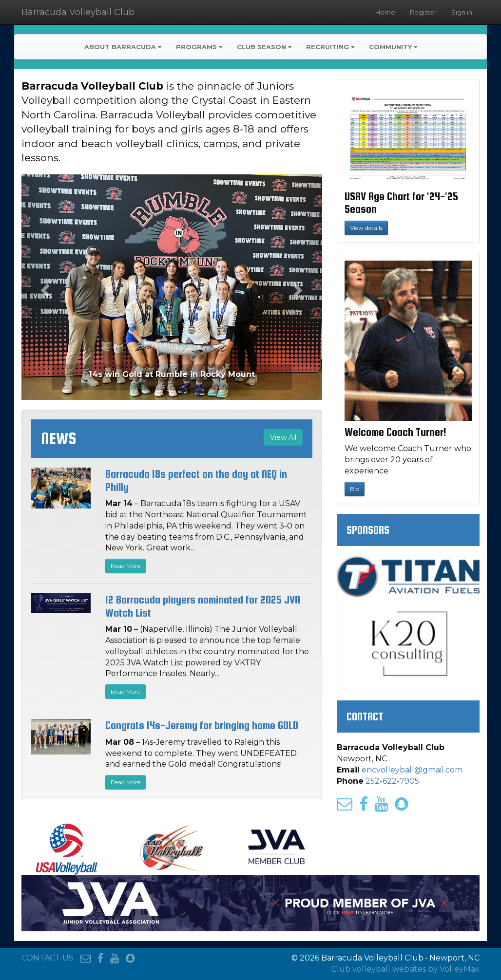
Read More (125, 566)
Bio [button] (355, 489)
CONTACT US (48, 958)
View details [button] (366, 228)
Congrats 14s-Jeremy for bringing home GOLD (202, 725)
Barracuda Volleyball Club (78, 12)
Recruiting (330, 47)
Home (385, 12)
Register (423, 12)
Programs (199, 47)
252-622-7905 (392, 781)
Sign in (462, 12)
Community (393, 47)
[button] (44, 287)
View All (283, 437)
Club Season (264, 47)
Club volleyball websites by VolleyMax (405, 969)
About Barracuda (123, 47)
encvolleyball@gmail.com (412, 770)
